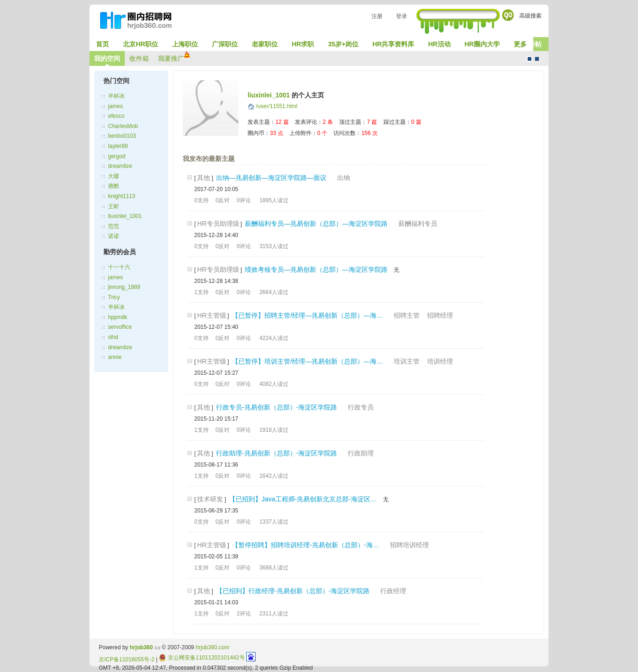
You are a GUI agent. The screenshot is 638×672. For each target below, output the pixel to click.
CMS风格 (537, 59)
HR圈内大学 (482, 44)
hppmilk (118, 317)
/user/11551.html (277, 106)
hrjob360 (141, 647)
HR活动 (439, 44)
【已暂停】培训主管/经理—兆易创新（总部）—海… (307, 361)
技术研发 (210, 499)
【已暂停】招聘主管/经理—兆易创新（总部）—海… (307, 315)
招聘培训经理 (409, 545)
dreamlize (120, 166)
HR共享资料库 (393, 44)
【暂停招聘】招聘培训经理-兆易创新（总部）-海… (305, 545)
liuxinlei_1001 (125, 216)
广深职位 (225, 44)
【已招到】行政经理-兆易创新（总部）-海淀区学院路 (293, 591)
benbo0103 (122, 136)
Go (508, 15)
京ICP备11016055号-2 (127, 659)
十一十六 (119, 267)
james (115, 106)
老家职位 (265, 44)
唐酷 (114, 186)
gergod (117, 156)
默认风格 (530, 59)
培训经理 (440, 361)
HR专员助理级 (218, 224)
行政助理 (361, 453)
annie (115, 357)
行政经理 (393, 591)
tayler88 (118, 146)
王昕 (114, 206)
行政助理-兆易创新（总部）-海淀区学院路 (277, 453)
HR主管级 (211, 315)
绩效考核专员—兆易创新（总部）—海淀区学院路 (316, 269)
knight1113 (122, 196)
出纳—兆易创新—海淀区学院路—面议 (271, 178)
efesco (116, 116)
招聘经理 (440, 315)
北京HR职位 (140, 44)
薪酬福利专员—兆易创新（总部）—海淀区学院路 (316, 224)
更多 (520, 44)
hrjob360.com (213, 647)
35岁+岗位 (343, 44)
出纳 (344, 178)
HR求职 (303, 44)
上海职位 (185, 44)
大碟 (114, 176)
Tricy (114, 297)
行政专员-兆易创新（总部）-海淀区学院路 (277, 407)
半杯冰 (116, 96)
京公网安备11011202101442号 (202, 658)
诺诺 (114, 236)
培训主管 (407, 361)
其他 (204, 178)
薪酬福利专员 (418, 224)
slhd (113, 337)
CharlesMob (123, 126)
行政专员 (361, 407)
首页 (102, 44)
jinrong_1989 (124, 287)
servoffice (120, 327)
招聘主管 (407, 315)
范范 (114, 226)
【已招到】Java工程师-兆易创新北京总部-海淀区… (303, 499)
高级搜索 (530, 16)
